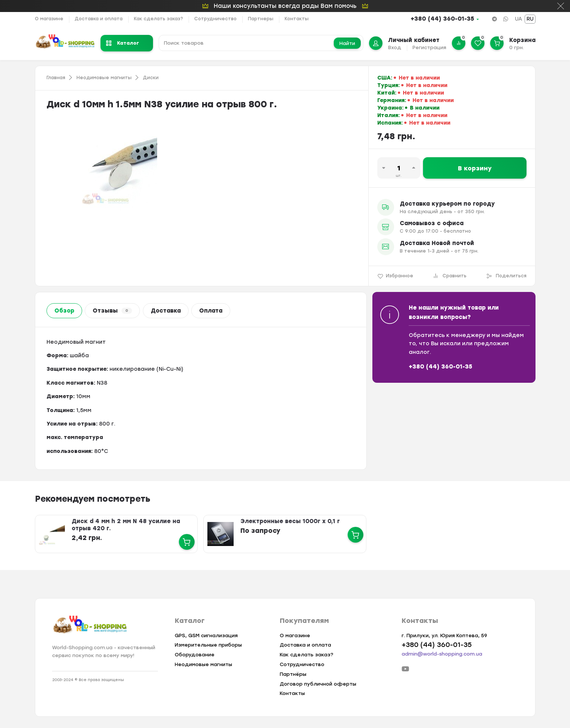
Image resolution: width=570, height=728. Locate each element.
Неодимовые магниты (104, 78)
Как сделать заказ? (158, 19)
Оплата (211, 311)
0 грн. (517, 47)
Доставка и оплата (99, 19)
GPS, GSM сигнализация (206, 635)
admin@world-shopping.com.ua (442, 654)
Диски (151, 78)
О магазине (49, 19)
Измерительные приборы (208, 645)
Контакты (297, 19)
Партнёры (293, 674)
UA (518, 19)
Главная (56, 78)
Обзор (64, 311)
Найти (347, 43)
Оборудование (195, 655)
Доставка (166, 311)
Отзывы (112, 311)
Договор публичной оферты (318, 684)
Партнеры (261, 19)
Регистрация (429, 47)
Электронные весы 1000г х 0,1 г (290, 521)
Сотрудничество (215, 19)
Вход (395, 47)
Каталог (123, 43)
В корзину (475, 168)
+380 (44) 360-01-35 (442, 19)
